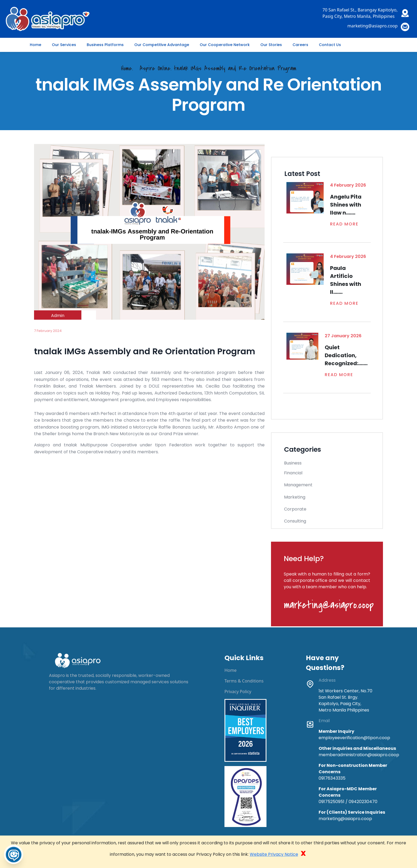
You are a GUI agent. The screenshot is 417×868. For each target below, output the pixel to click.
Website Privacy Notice (274, 854)
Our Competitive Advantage (162, 45)
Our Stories (271, 45)
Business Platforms (105, 45)
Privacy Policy (238, 692)
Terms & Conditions (244, 681)
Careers (300, 45)
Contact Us (330, 45)
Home (36, 45)
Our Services (64, 45)
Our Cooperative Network (225, 45)
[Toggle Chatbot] (14, 854)
